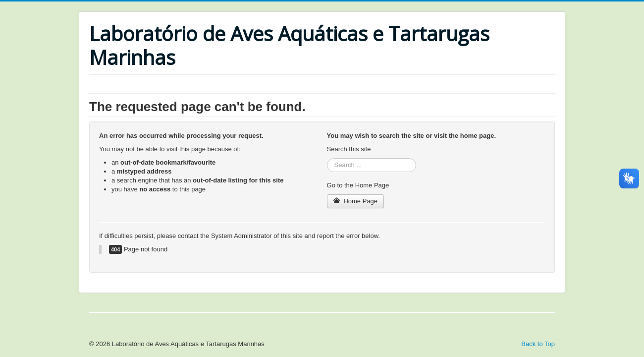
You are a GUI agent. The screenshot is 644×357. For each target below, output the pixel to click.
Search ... (327, 158)
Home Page (356, 201)
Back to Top (538, 344)
